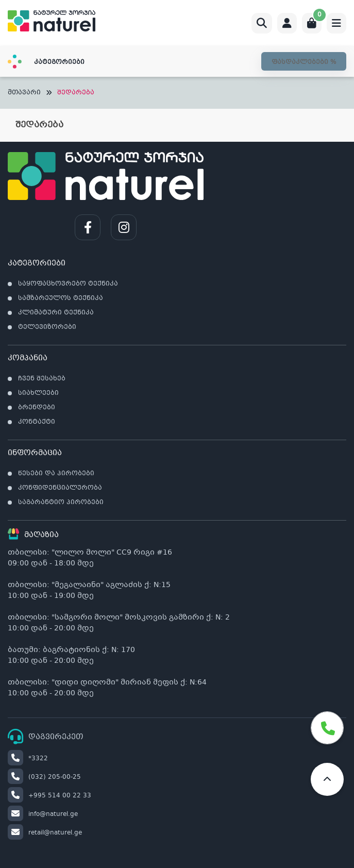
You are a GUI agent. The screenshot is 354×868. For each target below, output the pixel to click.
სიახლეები (38, 393)
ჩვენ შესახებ (42, 379)
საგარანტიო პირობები (61, 503)
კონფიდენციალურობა (60, 488)
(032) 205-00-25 (44, 777)
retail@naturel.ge (45, 833)
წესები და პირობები (56, 474)
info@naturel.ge (43, 814)
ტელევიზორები (47, 327)
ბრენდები (37, 408)
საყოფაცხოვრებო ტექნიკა (68, 284)
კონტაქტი (37, 422)
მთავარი (24, 93)
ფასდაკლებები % (304, 62)
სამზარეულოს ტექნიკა (61, 298)
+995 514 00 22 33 (49, 796)
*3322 (28, 759)
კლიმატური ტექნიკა (56, 313)
